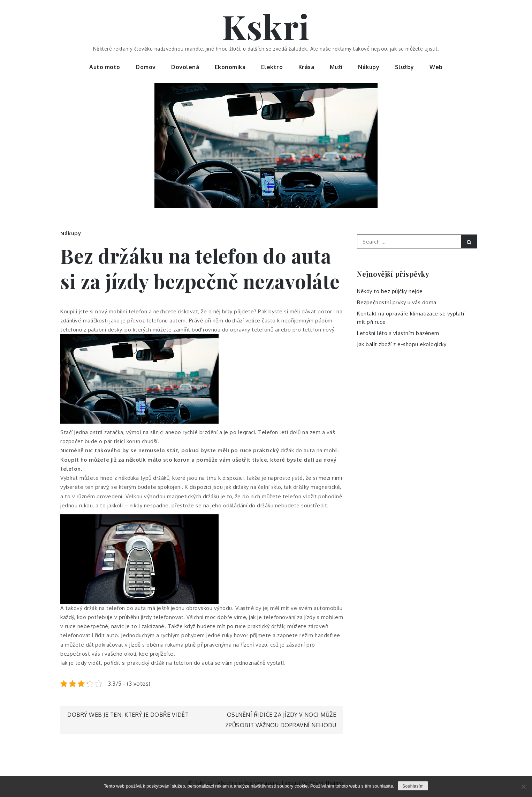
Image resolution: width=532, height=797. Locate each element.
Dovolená (185, 67)
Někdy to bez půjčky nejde (390, 291)
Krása (306, 67)
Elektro (272, 67)
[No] (523, 787)
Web (436, 67)
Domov (146, 67)
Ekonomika (230, 67)
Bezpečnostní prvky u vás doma (397, 302)
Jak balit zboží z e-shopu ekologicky (402, 344)
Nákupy (369, 67)
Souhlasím (413, 786)
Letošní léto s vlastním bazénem (398, 333)
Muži (336, 67)
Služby (405, 67)
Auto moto (105, 67)
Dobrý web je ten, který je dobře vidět (128, 715)
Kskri (266, 26)
